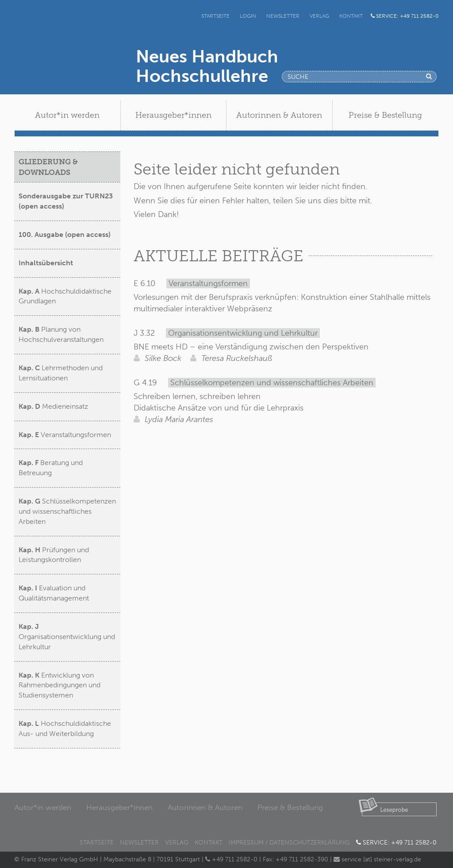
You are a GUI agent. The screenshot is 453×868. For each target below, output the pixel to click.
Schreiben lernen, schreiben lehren (197, 396)
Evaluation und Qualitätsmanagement (54, 593)
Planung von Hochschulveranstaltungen (61, 334)
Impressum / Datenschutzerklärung (289, 843)
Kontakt (351, 16)
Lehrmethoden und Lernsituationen (61, 373)
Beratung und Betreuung (51, 468)
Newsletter (283, 16)
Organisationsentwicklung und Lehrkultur (67, 637)
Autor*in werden (43, 807)
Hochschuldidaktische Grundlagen (65, 296)
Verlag (319, 16)
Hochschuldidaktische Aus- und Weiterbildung (65, 728)
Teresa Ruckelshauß (231, 358)
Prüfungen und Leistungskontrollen (54, 555)
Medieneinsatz (53, 406)
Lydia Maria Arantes (173, 419)
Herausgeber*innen (119, 807)
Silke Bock (157, 358)
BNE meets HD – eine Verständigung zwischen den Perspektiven (251, 347)
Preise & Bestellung (290, 807)
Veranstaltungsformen (65, 435)
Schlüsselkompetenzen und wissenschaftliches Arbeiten (67, 511)
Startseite (215, 16)
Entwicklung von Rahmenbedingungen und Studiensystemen (60, 685)
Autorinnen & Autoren (205, 807)
